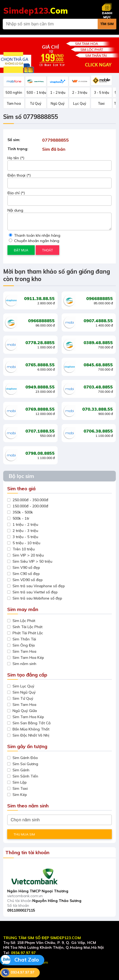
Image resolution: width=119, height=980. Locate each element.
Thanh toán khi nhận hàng (35, 235)
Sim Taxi (20, 788)
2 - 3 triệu (80, 92)
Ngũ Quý (58, 103)
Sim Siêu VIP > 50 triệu (32, 561)
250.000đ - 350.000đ (30, 500)
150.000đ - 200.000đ (30, 506)
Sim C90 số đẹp (26, 574)
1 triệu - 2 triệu (25, 524)
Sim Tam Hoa (24, 651)
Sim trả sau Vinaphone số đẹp (39, 586)
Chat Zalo (19, 960)
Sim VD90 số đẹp (28, 580)
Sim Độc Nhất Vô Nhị (31, 735)
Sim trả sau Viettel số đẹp (35, 592)
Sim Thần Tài (24, 639)
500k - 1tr (21, 518)
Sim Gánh (21, 770)
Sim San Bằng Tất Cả (32, 723)
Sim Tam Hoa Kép (28, 658)
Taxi (101, 103)
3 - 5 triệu (102, 92)
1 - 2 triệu (58, 92)
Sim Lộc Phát (24, 621)
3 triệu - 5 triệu (25, 537)
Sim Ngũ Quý (24, 692)
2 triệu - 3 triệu (25, 531)
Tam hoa (14, 103)
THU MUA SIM (24, 834)
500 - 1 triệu (36, 92)
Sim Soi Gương (25, 764)
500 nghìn (14, 92)
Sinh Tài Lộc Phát (27, 627)
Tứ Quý (36, 103)
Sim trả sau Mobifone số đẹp (37, 598)
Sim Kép (20, 795)
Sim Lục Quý (23, 686)
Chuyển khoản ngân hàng (34, 241)
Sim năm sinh (24, 664)
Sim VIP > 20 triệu (28, 555)
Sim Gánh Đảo (25, 758)
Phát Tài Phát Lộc (28, 633)
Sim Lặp (20, 782)
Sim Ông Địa (24, 645)
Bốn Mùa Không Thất (31, 729)
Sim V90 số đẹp (26, 567)
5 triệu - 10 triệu (26, 543)
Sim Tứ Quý (23, 698)
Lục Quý (80, 103)
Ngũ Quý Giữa (25, 711)
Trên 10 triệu (24, 549)
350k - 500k (23, 512)
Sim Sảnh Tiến (25, 776)
